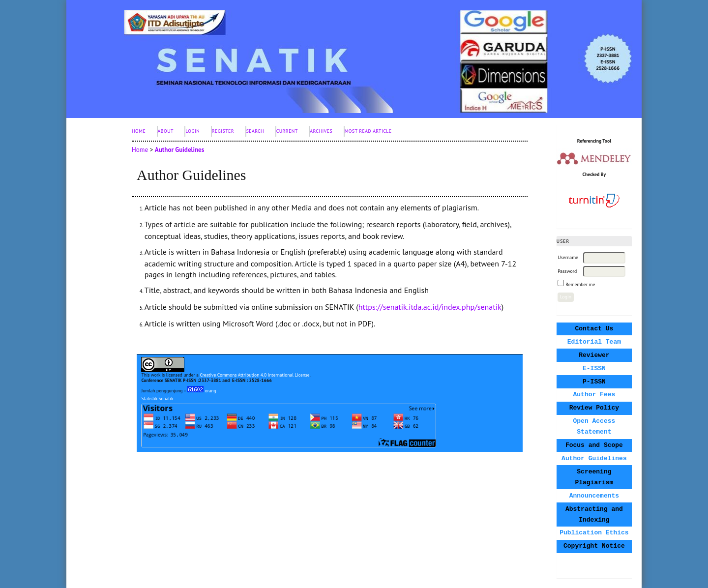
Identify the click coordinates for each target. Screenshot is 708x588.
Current (287, 131)
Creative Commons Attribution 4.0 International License (254, 375)
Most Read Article (368, 131)
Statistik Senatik (157, 398)
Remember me (580, 284)
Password (567, 271)
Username (568, 257)
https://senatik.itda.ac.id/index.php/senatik (430, 307)
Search (255, 131)
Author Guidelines (180, 150)
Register (223, 131)
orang (202, 391)
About (166, 131)
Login (192, 131)
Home (139, 131)
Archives (321, 131)
